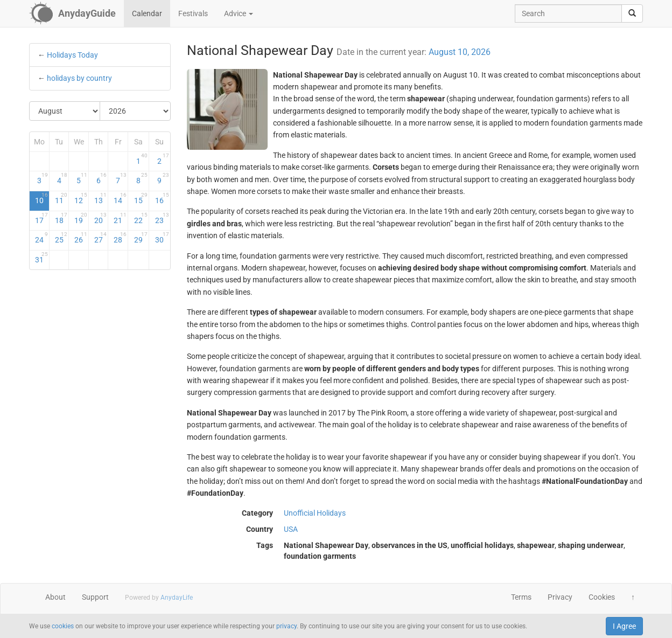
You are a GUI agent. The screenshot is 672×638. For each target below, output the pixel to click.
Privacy (560, 597)
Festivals (193, 13)
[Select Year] (135, 111)
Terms (521, 597)
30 (162, 238)
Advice (239, 13)
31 (41, 258)
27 (101, 238)
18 (61, 218)
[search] (632, 13)
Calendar (147, 13)
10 (41, 198)
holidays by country (79, 78)
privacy (286, 626)
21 (120, 218)
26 (81, 238)
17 (41, 218)
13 (101, 198)
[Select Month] (65, 111)
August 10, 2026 (460, 52)
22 (141, 218)
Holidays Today (72, 55)
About (55, 597)
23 (162, 218)
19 (81, 218)
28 (120, 238)
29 (141, 238)
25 (61, 238)
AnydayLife (177, 598)
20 (101, 218)
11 (61, 198)
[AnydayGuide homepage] (72, 13)
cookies (63, 626)
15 (141, 198)
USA (291, 529)
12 (81, 198)
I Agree (624, 626)
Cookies (602, 597)
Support (95, 597)
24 (41, 238)
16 (162, 198)
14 (120, 198)
